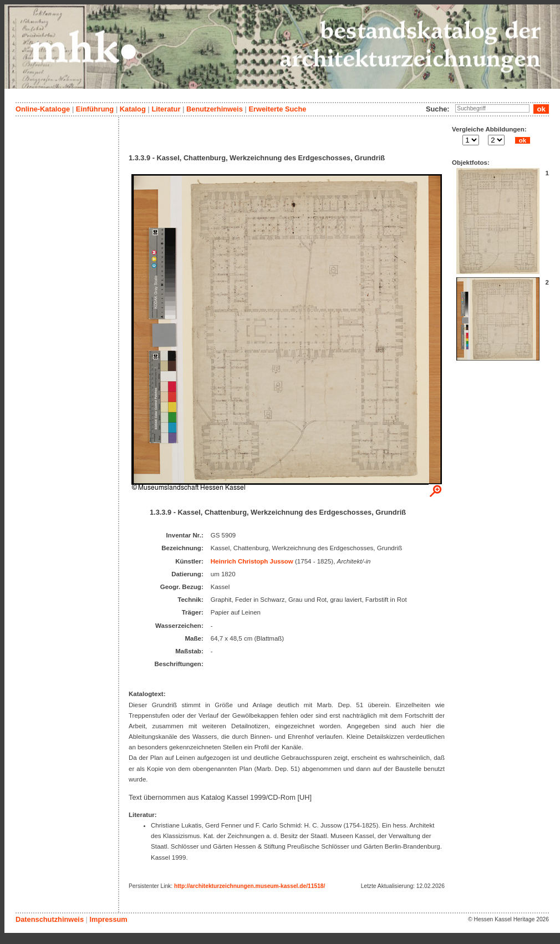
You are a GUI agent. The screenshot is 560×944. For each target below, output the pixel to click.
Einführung (95, 109)
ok (522, 140)
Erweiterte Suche (277, 109)
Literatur (166, 109)
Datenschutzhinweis (50, 919)
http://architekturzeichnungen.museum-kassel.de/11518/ (250, 886)
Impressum (108, 919)
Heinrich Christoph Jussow (252, 561)
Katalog (133, 109)
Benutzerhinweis (215, 109)
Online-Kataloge (43, 109)
